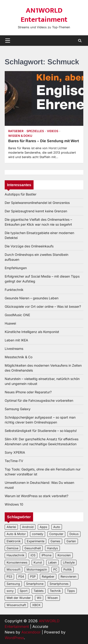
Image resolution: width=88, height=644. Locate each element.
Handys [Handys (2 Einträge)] (52, 548)
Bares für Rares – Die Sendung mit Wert (44, 141)
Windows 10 (14, 504)
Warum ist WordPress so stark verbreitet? (36, 496)
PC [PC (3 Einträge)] (55, 570)
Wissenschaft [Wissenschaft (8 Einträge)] (16, 605)
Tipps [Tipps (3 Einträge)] (71, 591)
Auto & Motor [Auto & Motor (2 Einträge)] (16, 534)
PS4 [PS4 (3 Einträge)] (21, 577)
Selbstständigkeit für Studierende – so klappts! (41, 431)
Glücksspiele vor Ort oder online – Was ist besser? (43, 306)
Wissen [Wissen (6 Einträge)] (53, 598)
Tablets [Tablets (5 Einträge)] (39, 591)
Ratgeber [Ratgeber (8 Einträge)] (48, 577)
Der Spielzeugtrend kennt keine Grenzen (36, 211)
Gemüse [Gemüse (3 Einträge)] (12, 548)
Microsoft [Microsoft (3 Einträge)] (13, 570)
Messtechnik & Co (19, 357)
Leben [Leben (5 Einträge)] (52, 563)
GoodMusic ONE (17, 315)
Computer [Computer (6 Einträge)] (56, 534)
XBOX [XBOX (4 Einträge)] (36, 605)
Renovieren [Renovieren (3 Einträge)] (69, 577)
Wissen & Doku (20, 136)
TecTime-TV (14, 461)
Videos (53, 131)
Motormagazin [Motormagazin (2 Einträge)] (37, 570)
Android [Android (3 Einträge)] (28, 527)
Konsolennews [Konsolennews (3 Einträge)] (17, 563)
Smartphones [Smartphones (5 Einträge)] (59, 584)
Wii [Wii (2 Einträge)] (39, 598)
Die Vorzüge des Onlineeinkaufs (29, 246)
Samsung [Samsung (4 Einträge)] (13, 584)
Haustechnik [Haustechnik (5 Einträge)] (15, 555)
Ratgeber (16, 131)
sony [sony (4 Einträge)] (10, 591)
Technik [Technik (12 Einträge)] (55, 591)
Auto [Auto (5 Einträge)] (57, 527)
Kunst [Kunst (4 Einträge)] (38, 563)
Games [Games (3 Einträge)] (55, 541)
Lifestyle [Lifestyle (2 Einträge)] (69, 563)
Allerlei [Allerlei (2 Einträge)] (11, 527)
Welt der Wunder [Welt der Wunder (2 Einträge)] (19, 598)
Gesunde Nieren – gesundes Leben (32, 298)
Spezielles (35, 131)
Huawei (10, 323)
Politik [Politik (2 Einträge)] (68, 570)
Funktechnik (14, 290)
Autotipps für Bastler (21, 194)
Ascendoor (31, 632)
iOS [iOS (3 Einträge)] (33, 555)
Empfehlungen (16, 268)
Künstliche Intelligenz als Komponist (32, 332)
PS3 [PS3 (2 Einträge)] (9, 577)
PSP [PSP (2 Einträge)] (33, 577)
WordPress (14, 638)
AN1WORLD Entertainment (44, 15)
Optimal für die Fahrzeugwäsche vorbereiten (39, 400)
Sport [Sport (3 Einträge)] (24, 591)
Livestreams (14, 349)
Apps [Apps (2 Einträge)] (43, 527)
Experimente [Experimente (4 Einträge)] (36, 541)
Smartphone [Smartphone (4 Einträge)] (35, 584)
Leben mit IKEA (16, 340)
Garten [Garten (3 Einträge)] (71, 541)
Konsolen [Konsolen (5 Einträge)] (64, 555)
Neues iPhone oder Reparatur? (28, 392)
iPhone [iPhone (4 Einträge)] (46, 555)
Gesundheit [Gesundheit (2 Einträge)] (33, 548)
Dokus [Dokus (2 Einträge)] (74, 534)
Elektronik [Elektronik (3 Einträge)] (14, 541)
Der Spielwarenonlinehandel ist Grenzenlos (37, 203)
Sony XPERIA (15, 452)
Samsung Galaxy (18, 409)
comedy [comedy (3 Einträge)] (38, 534)
